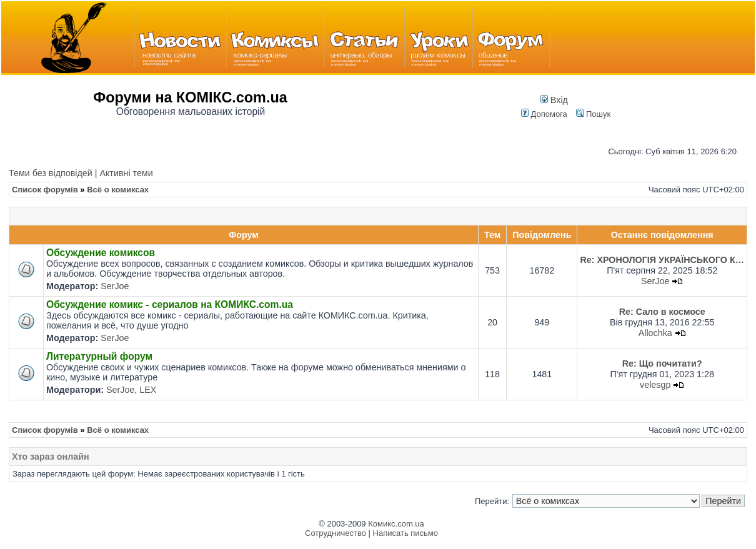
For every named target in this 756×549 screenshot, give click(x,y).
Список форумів (45, 190)
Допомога (544, 114)
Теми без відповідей (51, 173)
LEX (148, 390)
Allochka (655, 333)
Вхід (554, 100)
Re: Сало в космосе (662, 312)
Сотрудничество (336, 533)
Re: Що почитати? (662, 364)
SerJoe (115, 286)
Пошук (593, 114)
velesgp (655, 385)
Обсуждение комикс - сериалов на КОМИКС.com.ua (170, 304)
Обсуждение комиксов (101, 253)
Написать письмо (405, 533)
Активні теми (126, 173)
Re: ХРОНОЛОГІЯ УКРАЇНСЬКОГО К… (662, 260)
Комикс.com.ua (396, 524)
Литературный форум (99, 356)
